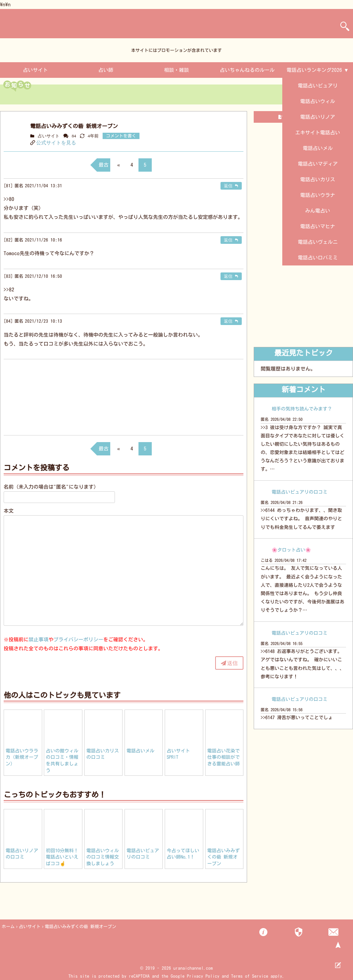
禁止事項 (39, 640)
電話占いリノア (318, 117)
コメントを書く (121, 136)
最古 (104, 165)
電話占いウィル (318, 101)
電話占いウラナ (318, 195)
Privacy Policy (203, 976)
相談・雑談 (176, 70)
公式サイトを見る (56, 143)
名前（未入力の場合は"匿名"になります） (51, 487)
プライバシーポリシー (78, 640)
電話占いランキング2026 (314, 70)
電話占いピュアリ (318, 86)
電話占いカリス (318, 179)
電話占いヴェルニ (318, 242)
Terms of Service (250, 976)
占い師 (106, 70)
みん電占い (318, 211)
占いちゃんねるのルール (247, 70)
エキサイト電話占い (318, 133)
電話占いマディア (318, 164)
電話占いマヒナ (318, 226)
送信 (232, 663)
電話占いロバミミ (318, 258)
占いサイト (35, 70)
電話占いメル (318, 148)
